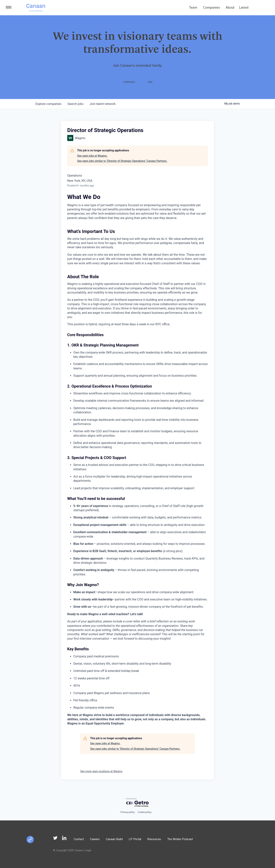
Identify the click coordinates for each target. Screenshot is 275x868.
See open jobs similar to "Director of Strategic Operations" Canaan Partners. (122, 161)
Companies (212, 8)
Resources (154, 840)
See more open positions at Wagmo (101, 771)
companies (48, 104)
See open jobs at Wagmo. (92, 156)
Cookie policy (145, 812)
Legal (88, 851)
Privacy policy (128, 812)
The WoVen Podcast (180, 840)
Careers (95, 840)
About (230, 8)
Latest (244, 8)
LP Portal (135, 840)
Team (193, 8)
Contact (79, 840)
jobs (75, 104)
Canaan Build (114, 840)
